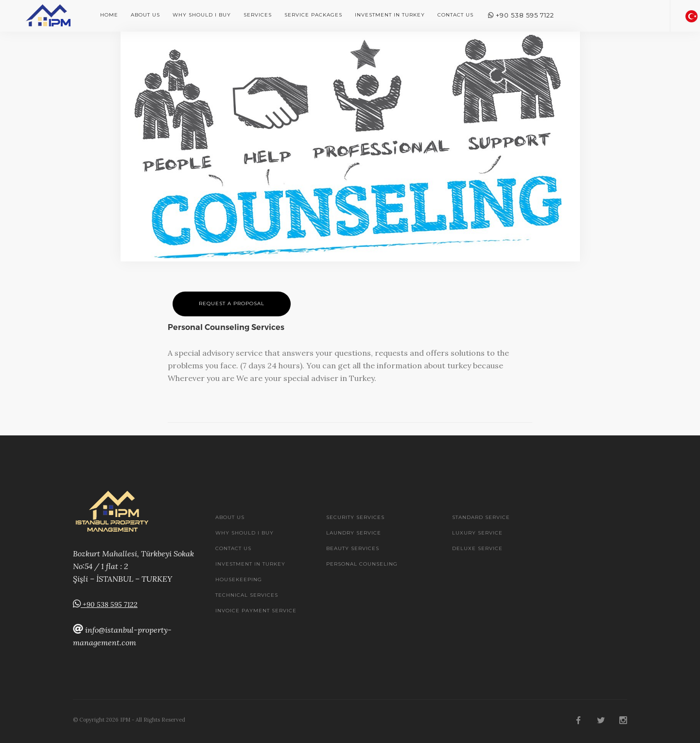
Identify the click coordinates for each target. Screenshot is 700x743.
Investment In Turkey (390, 15)
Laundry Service (354, 533)
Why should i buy (202, 15)
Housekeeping (239, 579)
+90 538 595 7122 (521, 15)
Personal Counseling (362, 564)
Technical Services (247, 595)
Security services (355, 517)
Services (258, 15)
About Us (145, 15)
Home (109, 15)
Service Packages (313, 15)
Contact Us (455, 15)
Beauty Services (353, 548)
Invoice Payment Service (256, 611)
